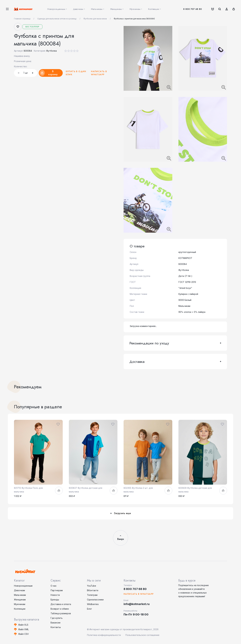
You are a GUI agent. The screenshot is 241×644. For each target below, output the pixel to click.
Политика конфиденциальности (104, 635)
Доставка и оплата (61, 604)
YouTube (92, 586)
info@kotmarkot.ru (137, 604)
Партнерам (57, 590)
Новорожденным (23, 586)
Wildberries (93, 604)
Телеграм (92, 595)
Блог (89, 609)
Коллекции (20, 609)
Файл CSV (24, 634)
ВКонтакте (93, 590)
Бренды (55, 600)
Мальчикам (20, 595)
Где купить (57, 618)
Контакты (56, 627)
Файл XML (24, 629)
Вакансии (55, 623)
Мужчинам (20, 604)
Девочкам (19, 590)
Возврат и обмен (60, 609)
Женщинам (20, 600)
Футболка (51, 51)
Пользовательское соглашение (142, 635)
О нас (54, 586)
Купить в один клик (76, 73)
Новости (55, 595)
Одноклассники (95, 600)
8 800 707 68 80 (193, 9)
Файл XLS (23, 625)
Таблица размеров (61, 613)
